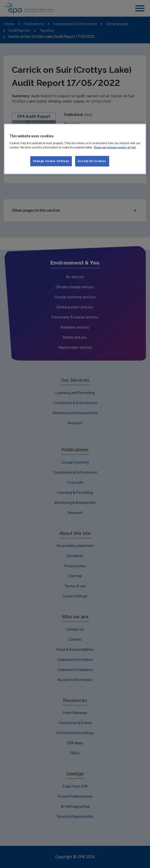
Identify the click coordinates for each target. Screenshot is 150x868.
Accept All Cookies (92, 161)
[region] (75, 149)
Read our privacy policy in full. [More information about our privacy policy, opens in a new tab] (115, 147)
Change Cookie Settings (51, 161)
